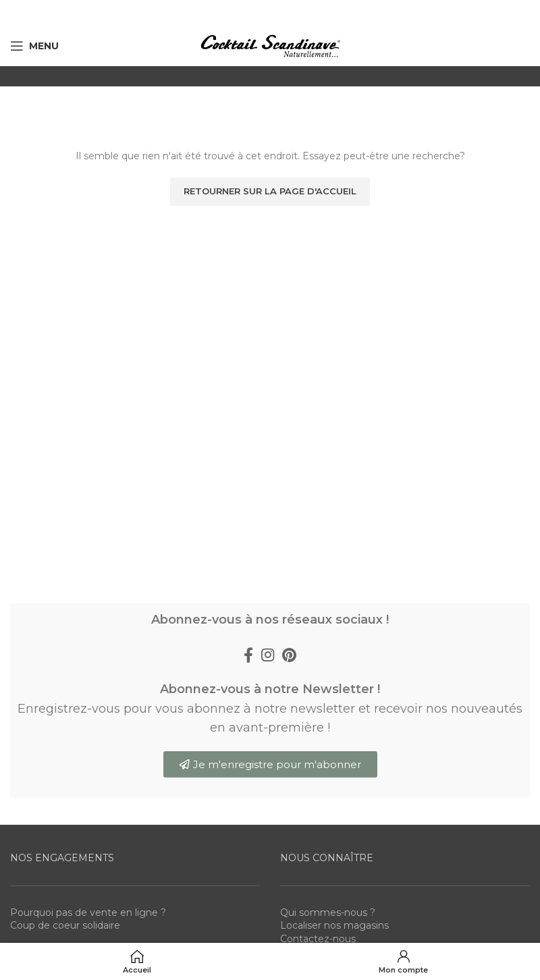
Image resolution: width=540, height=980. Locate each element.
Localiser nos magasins (334, 925)
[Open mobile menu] (34, 46)
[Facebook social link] (248, 655)
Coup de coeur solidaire (65, 925)
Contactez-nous (318, 939)
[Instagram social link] (268, 655)
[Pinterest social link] (289, 655)
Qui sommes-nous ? (328, 913)
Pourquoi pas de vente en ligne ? (88, 913)
